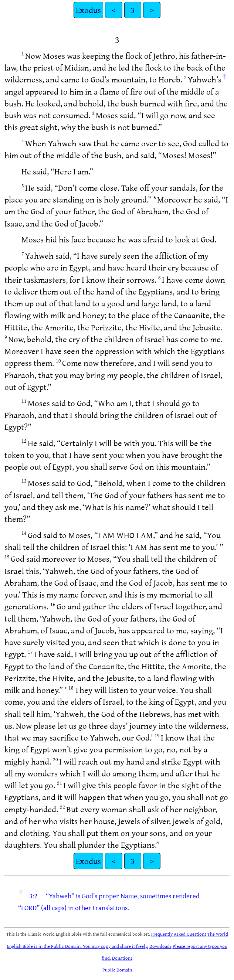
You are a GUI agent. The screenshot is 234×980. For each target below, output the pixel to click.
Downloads (160, 946)
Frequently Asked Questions (179, 934)
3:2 (33, 896)
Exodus (88, 10)
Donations (122, 958)
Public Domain (117, 970)
